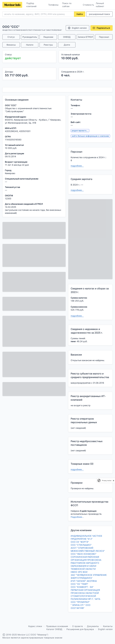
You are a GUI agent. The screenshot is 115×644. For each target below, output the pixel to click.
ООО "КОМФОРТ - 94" (82, 587)
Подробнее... (77, 517)
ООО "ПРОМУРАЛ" (80, 602)
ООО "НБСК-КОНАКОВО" (84, 554)
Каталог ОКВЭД (54, 629)
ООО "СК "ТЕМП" (79, 584)
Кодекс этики (35, 626)
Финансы (11, 45)
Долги (67, 45)
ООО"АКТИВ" (78, 608)
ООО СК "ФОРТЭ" (80, 542)
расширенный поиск (100, 14)
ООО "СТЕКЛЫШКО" (81, 545)
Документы (93, 626)
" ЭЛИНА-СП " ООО (81, 605)
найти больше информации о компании (90, 136)
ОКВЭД (67, 37)
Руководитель (30, 37)
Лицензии (48, 37)
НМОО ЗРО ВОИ (79, 572)
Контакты (108, 626)
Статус (11, 37)
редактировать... (80, 131)
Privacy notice (107, 481)
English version (77, 28)
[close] (114, 480)
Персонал (104, 37)
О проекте (77, 626)
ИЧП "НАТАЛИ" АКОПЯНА (84, 581)
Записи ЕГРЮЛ (85, 37)
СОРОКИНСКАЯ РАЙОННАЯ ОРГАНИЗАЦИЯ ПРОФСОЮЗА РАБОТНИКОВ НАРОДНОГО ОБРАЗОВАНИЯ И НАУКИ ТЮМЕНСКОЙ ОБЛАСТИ (86, 563)
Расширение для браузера (80, 629)
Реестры (48, 45)
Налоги (30, 45)
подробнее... (77, 166)
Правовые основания (57, 626)
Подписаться (101, 28)
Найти (80, 14)
